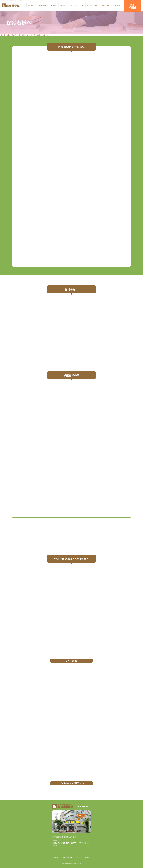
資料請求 (117, 5)
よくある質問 (105, 5)
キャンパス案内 (73, 5)
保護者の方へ (32, 5)
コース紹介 (54, 5)
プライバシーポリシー (84, 858)
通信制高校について (93, 5)
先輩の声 (63, 5)
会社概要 (55, 858)
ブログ (82, 5)
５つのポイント (43, 5)
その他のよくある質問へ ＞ (72, 783)
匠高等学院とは (67, 858)
